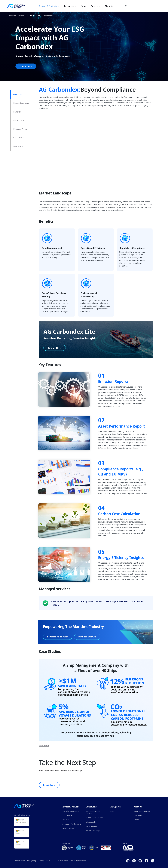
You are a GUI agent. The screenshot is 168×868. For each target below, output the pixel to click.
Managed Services (21, 129)
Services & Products (49, 6)
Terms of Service (19, 861)
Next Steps (18, 146)
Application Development (71, 824)
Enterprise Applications (70, 811)
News (83, 6)
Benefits (17, 112)
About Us (110, 6)
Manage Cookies (45, 861)
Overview (17, 95)
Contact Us (138, 815)
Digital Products (33, 16)
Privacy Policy (32, 861)
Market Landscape (21, 103)
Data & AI (65, 820)
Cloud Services (67, 815)
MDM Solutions (92, 826)
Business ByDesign (93, 831)
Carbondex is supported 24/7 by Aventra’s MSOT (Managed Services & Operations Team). (97, 603)
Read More (44, 746)
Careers (95, 6)
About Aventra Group (142, 811)
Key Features (19, 120)
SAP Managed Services (94, 818)
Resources (70, 6)
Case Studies (19, 138)
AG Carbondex (47, 16)
